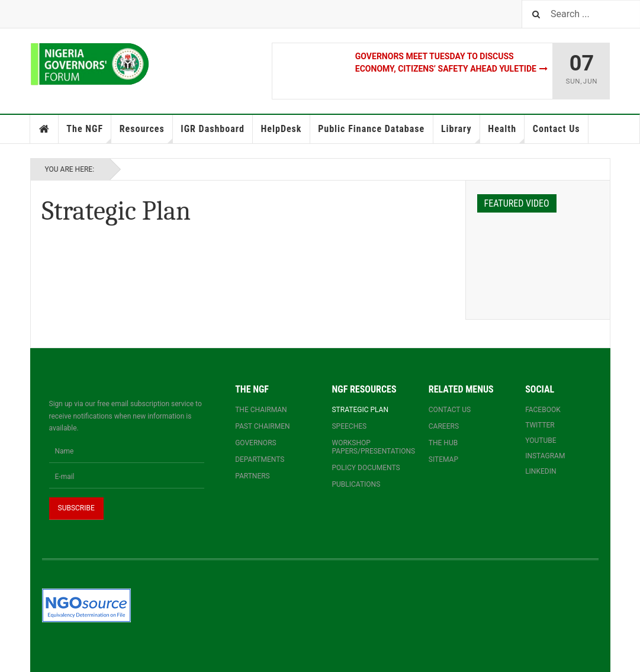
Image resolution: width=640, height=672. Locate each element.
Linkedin (541, 471)
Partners (253, 476)
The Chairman (261, 410)
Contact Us (557, 129)
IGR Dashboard (212, 129)
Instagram (545, 456)
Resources (146, 133)
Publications (356, 484)
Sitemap (443, 459)
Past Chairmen (262, 426)
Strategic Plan (360, 410)
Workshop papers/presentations (368, 447)
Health (506, 133)
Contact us (450, 410)
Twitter (540, 425)
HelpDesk (281, 129)
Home (44, 129)
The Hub (443, 443)
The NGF (89, 133)
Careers (444, 426)
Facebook (543, 410)
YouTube (541, 441)
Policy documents (366, 468)
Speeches (349, 426)
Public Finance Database (371, 129)
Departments (260, 459)
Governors (256, 443)
